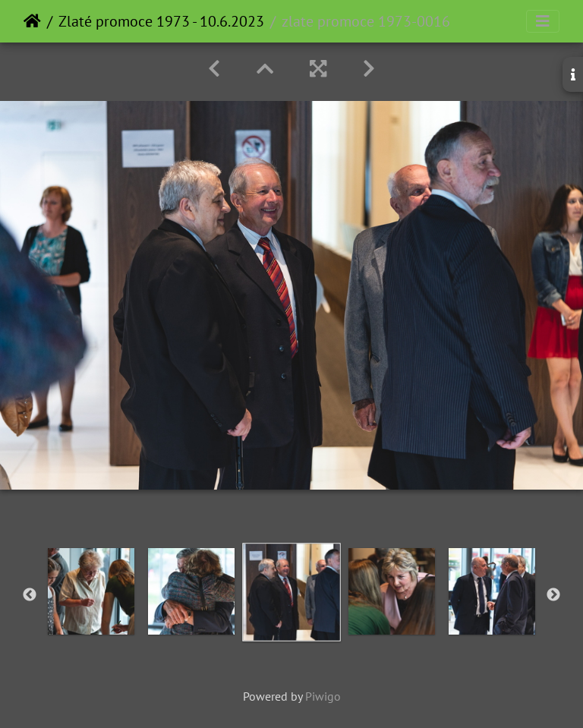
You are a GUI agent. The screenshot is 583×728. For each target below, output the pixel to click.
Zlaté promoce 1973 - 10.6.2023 (161, 21)
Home (32, 21)
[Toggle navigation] (543, 21)
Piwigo (323, 696)
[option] (91, 591)
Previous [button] (30, 595)
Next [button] (553, 595)
